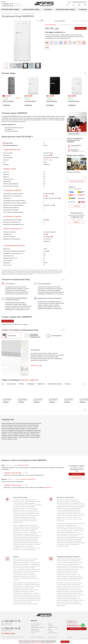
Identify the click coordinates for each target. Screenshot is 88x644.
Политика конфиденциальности (38, 637)
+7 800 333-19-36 (7, 6)
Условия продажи (52, 637)
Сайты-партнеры (53, 633)
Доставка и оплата (36, 624)
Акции (69, 2)
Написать (77, 222)
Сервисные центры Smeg (37, 627)
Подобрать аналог (81, 28)
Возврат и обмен (35, 631)
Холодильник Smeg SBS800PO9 (27, 479)
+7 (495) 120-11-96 (77, 217)
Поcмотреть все (77, 478)
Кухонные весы (70, 384)
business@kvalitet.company (76, 625)
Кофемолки (41, 384)
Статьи (33, 633)
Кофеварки (31, 384)
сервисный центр (48, 487)
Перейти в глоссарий (36, 366)
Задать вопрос (77, 474)
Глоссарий (51, 626)
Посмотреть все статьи (77, 181)
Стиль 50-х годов (48, 160)
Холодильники (11, 384)
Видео (50, 629)
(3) (20, 98)
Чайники (21, 384)
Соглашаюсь (65, 642)
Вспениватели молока (55, 384)
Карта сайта (70, 637)
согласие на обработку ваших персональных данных (30, 642)
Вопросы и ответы (53, 627)
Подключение (35, 626)
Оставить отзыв (8, 321)
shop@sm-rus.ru (72, 622)
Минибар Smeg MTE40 (23, 465)
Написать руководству (77, 629)
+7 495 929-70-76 (7, 4)
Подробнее (77, 206)
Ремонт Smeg (34, 629)
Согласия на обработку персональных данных (44, 643)
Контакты (51, 631)
